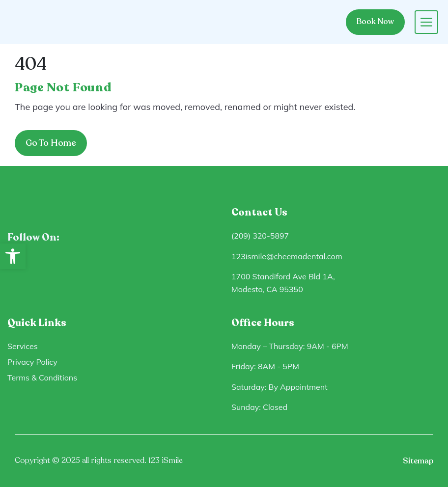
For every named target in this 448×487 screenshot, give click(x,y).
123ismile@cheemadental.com (287, 256)
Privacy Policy (32, 362)
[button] (13, 256)
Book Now (375, 22)
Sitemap (418, 461)
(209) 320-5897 (260, 236)
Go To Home (51, 143)
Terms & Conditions (42, 378)
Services (23, 346)
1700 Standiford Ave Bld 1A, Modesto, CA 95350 (283, 283)
